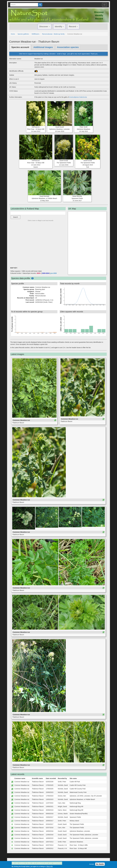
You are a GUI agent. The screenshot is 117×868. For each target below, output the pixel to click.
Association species (68, 47)
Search (16, 217)
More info (49, 866)
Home (13, 34)
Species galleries (23, 34)
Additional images (43, 47)
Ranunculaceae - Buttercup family (53, 34)
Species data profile (21, 278)
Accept (92, 864)
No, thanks (100, 864)
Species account (20, 47)
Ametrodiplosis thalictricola (78, 97)
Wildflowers (35, 34)
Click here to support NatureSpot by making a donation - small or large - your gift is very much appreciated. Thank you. (58, 54)
